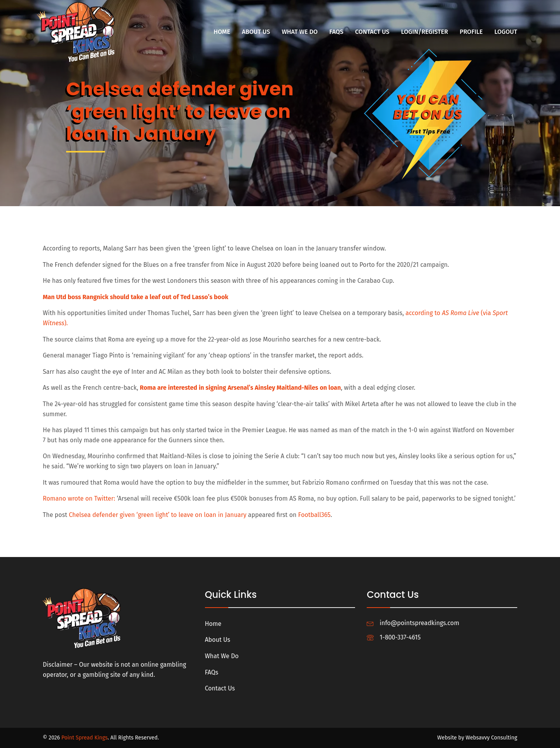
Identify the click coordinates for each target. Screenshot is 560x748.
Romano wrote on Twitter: (79, 498)
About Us (256, 32)
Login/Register (424, 32)
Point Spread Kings (85, 738)
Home (222, 32)
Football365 (314, 515)
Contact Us (372, 32)
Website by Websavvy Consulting (477, 738)
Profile (471, 32)
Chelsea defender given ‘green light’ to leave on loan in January (158, 515)
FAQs (336, 32)
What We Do (299, 32)
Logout (506, 32)
